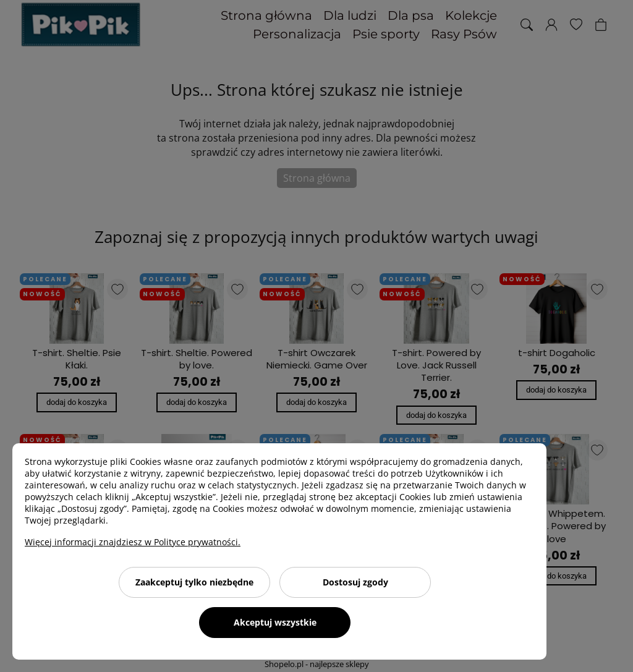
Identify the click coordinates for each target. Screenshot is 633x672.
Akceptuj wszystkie (275, 622)
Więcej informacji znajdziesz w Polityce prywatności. (133, 542)
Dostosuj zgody (355, 582)
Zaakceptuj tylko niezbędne (194, 582)
